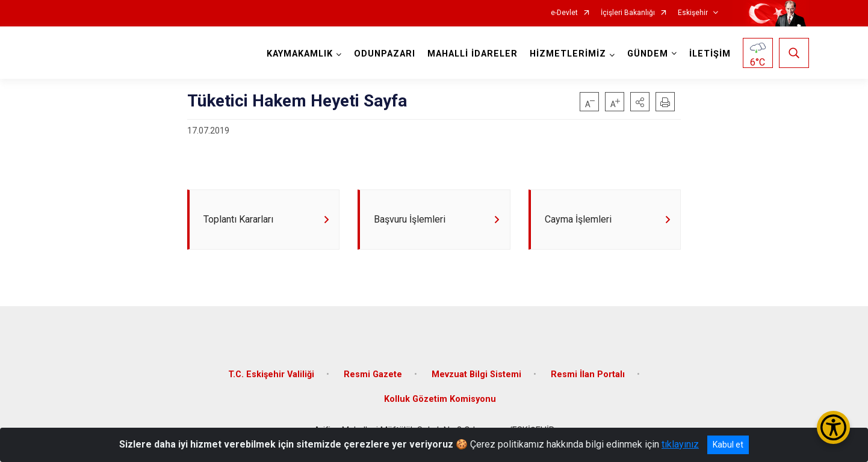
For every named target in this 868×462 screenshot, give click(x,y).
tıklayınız (680, 444)
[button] (640, 102)
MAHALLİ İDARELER (473, 54)
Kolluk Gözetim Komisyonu (440, 400)
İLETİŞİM (710, 54)
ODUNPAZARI (385, 54)
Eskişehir (693, 13)
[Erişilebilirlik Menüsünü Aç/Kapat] (833, 427)
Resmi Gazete (373, 374)
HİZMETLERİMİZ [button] (568, 54)
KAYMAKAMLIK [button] (300, 54)
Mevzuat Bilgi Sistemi (476, 374)
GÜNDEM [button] (648, 54)
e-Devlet (564, 13)
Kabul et (728, 445)
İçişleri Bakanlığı (628, 13)
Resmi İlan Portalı (588, 374)
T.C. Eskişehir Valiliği (271, 374)
